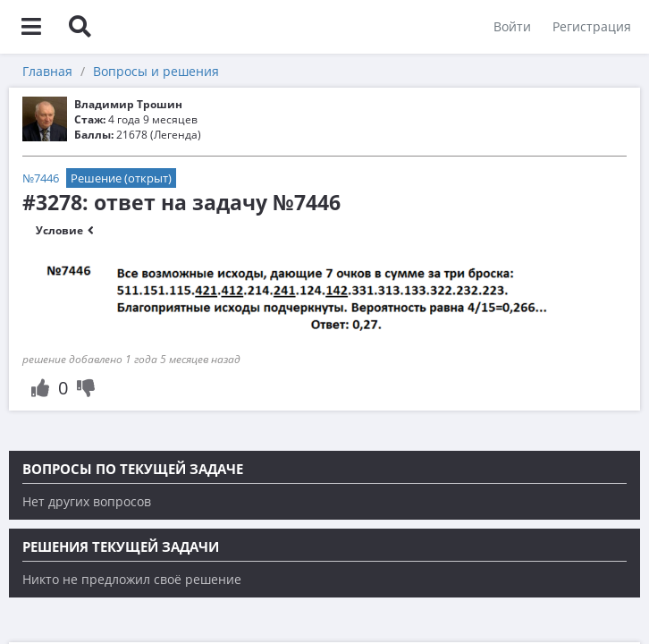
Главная (47, 71)
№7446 (41, 178)
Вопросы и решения (156, 71)
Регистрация (592, 26)
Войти (512, 26)
